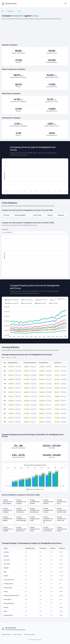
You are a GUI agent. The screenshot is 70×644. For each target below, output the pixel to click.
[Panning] (62, 299)
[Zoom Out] (58, 299)
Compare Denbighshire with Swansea (48, 510)
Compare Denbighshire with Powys (62, 502)
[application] (35, 318)
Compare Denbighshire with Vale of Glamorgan (21, 519)
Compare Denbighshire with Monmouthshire (48, 529)
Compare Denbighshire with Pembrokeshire (21, 510)
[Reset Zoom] (64, 299)
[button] (12, 300)
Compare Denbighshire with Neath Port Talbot (62, 510)
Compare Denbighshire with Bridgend (8, 519)
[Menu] (66, 299)
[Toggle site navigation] (66, 3)
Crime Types (5, 229)
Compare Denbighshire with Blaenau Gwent (21, 529)
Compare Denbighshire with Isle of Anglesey (8, 502)
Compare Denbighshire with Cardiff (35, 519)
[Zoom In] (55, 299)
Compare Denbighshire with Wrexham (48, 502)
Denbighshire (10, 11)
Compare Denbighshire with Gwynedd (21, 502)
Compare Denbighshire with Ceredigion (8, 510)
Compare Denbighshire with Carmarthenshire (35, 510)
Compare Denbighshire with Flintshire (35, 502)
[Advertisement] (35, 33)
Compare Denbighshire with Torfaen (35, 529)
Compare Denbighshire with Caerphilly (8, 529)
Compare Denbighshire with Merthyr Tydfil (62, 519)
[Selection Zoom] (60, 299)
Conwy (19, 11)
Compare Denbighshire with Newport (62, 529)
